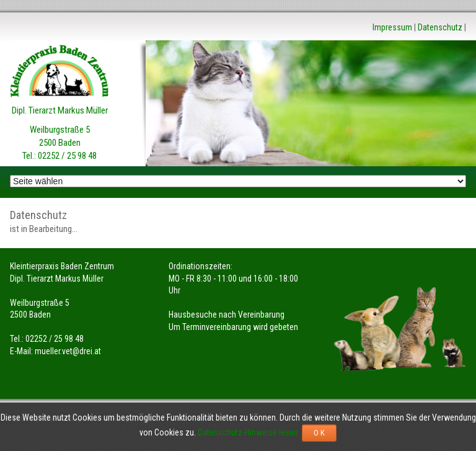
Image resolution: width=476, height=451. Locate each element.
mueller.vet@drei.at (68, 351)
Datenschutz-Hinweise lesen (250, 432)
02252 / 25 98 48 (67, 156)
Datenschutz (440, 27)
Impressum (392, 27)
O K (319, 433)
